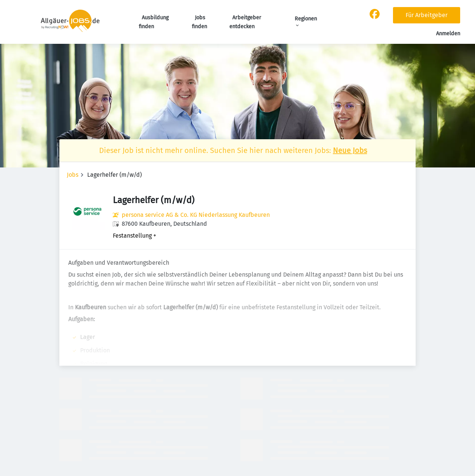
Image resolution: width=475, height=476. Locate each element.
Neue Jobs (350, 150)
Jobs (73, 175)
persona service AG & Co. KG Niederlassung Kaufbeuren (196, 215)
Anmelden (448, 34)
